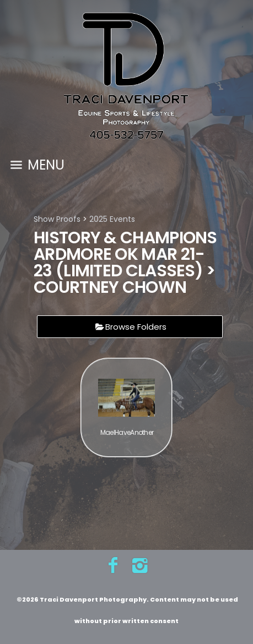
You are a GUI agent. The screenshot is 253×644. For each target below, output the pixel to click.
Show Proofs (57, 219)
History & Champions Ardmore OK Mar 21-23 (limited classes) (125, 254)
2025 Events (112, 219)
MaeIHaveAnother (127, 432)
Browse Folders (136, 327)
